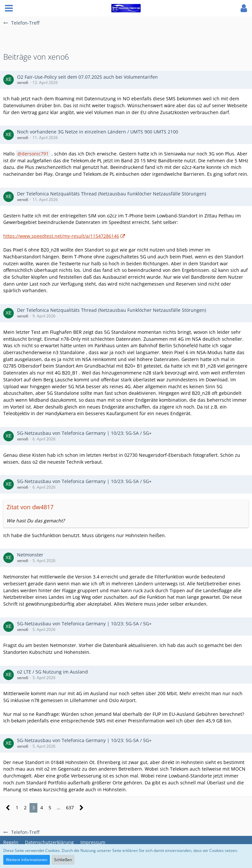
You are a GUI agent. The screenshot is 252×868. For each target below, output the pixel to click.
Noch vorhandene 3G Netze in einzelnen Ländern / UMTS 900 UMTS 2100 (98, 132)
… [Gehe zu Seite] (59, 807)
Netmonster (30, 555)
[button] (9, 8)
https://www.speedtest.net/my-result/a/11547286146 (61, 236)
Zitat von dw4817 (30, 507)
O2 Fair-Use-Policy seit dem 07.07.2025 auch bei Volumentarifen (87, 77)
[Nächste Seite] (82, 808)
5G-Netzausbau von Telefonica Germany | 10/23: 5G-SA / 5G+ (84, 433)
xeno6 (23, 82)
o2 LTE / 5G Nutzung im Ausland (52, 672)
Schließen (63, 860)
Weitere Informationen (27, 860)
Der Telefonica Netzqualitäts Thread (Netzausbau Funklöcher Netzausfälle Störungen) (112, 194)
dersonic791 (35, 154)
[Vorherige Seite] (8, 808)
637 (70, 807)
